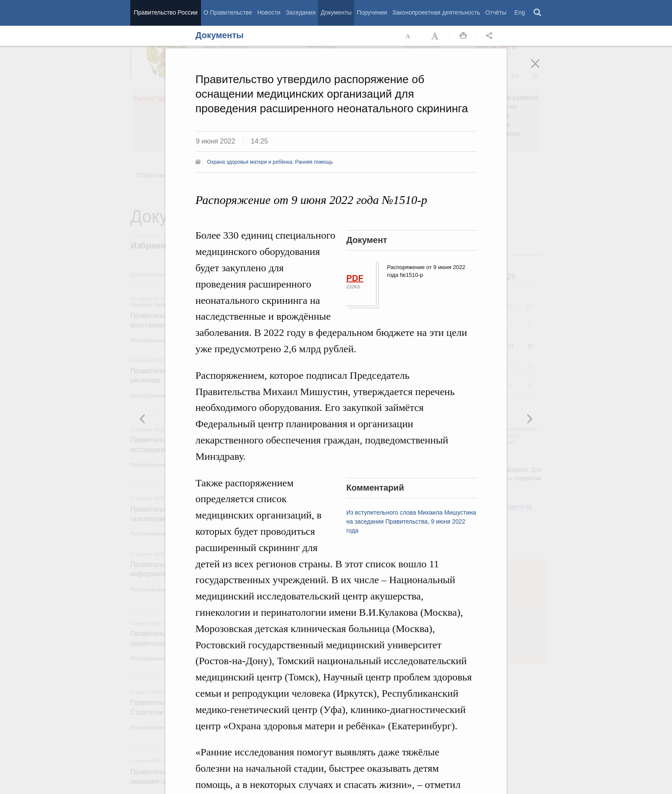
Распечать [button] (463, 36)
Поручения (372, 12)
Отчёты (496, 12)
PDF (355, 278)
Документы (336, 12)
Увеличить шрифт (436, 36)
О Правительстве (228, 12)
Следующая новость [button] (143, 419)
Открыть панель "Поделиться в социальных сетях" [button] (491, 36)
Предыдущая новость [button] (529, 419)
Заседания (300, 12)
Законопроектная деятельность (436, 12)
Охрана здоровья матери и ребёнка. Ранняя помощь (270, 162)
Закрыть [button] (541, 69)
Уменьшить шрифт (408, 36)
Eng (520, 12)
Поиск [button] (538, 13)
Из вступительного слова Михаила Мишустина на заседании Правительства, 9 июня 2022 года (411, 521)
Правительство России (165, 12)
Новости (269, 12)
